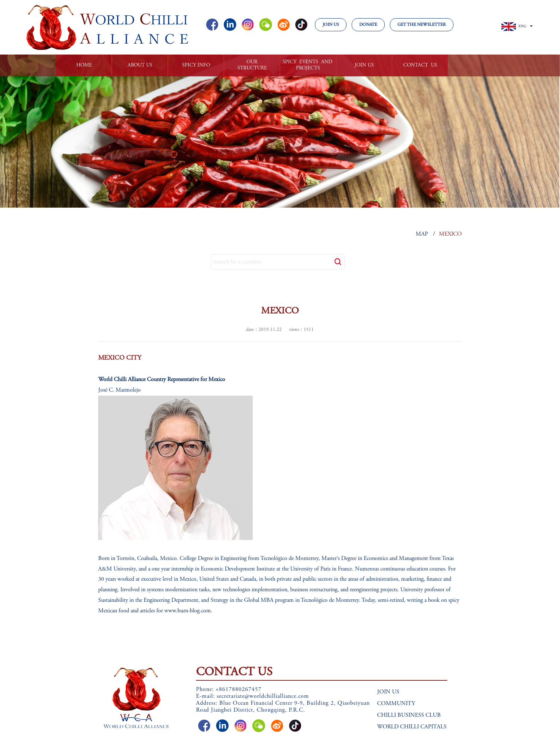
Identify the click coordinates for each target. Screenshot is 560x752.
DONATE (368, 25)
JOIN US (331, 25)
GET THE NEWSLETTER (422, 25)
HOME (84, 65)
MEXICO (450, 234)
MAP (422, 234)
